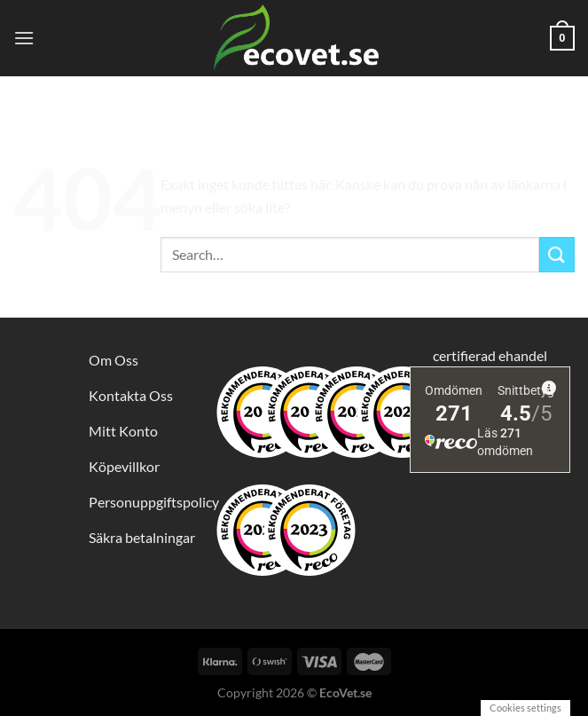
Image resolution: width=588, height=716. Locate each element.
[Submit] (557, 254)
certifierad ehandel (490, 355)
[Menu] (24, 38)
